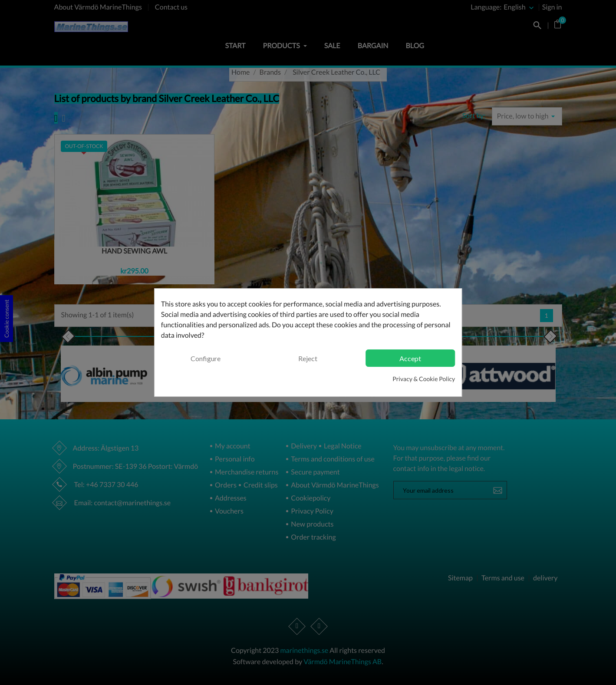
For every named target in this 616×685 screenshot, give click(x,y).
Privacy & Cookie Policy (424, 379)
